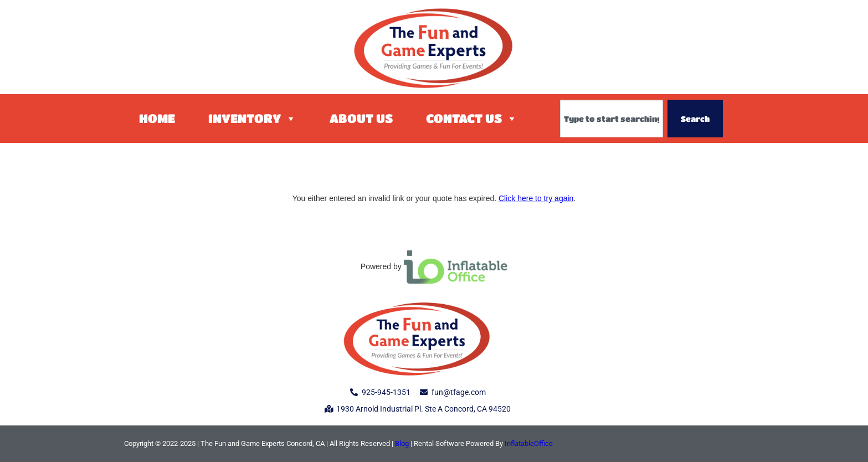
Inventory (252, 119)
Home (157, 118)
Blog (402, 443)
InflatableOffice (529, 443)
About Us (361, 118)
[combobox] (612, 119)
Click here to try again (536, 198)
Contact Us (472, 119)
